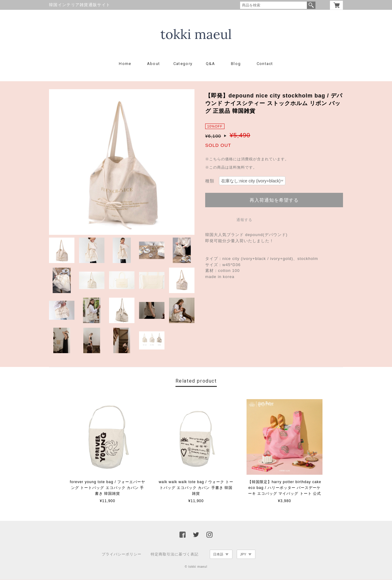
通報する (244, 220)
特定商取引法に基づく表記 (175, 554)
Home (125, 64)
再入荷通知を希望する (274, 200)
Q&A (211, 64)
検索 (311, 5)
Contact (265, 64)
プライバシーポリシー (122, 554)
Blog (236, 64)
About (154, 64)
